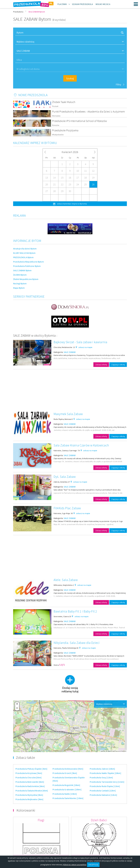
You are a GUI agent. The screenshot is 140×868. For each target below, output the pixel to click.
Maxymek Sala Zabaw (68, 414)
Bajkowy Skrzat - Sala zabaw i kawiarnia (80, 342)
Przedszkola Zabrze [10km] (102, 769)
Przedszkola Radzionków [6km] (30, 786)
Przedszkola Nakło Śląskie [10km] (105, 773)
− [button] (17, 708)
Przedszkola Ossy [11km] (101, 777)
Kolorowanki (26, 810)
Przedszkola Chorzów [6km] (29, 777)
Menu (136, 4)
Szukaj (70, 78)
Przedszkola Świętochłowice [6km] (32, 791)
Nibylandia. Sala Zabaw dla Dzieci (77, 643)
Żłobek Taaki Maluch (64, 102)
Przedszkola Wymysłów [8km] (29, 795)
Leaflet (103, 751)
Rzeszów (56, 125)
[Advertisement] (70, 391)
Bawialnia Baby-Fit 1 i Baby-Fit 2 (75, 611)
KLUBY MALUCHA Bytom (24, 253)
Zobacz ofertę (101, 365)
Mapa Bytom (19, 288)
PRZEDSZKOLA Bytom (23, 257)
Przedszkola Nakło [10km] (65, 794)
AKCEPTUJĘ (93, 865)
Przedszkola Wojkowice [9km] (29, 799)
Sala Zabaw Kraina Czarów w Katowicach (81, 445)
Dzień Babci (99, 820)
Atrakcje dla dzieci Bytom (25, 249)
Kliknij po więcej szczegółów (75, 865)
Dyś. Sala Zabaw (65, 477)
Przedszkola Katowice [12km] (103, 795)
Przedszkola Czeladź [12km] (103, 791)
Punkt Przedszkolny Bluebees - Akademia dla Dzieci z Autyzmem (88, 111)
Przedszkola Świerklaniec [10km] (68, 798)
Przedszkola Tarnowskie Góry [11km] (107, 782)
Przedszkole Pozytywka (65, 130)
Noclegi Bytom (20, 283)
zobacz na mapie (85, 347)
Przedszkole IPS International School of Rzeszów (80, 121)
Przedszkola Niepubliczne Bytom (28, 262)
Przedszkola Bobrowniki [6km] (30, 782)
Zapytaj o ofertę (118, 365)
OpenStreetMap (113, 751)
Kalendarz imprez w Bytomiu (35, 143)
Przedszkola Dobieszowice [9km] (68, 769)
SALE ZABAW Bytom (22, 270)
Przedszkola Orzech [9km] (65, 773)
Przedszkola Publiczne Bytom (27, 266)
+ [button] (17, 704)
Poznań (55, 106)
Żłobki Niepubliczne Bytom (26, 279)
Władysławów (58, 135)
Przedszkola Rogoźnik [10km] (66, 785)
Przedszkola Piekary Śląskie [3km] (31, 769)
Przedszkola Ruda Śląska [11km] (105, 786)
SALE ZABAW (70, 352)
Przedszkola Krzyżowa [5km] (29, 773)
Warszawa (56, 116)
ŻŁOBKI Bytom (20, 275)
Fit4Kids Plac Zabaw (67, 508)
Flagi (41, 820)
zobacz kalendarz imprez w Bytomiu (72, 204)
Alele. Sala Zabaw (66, 580)
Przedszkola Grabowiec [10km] (67, 789)
